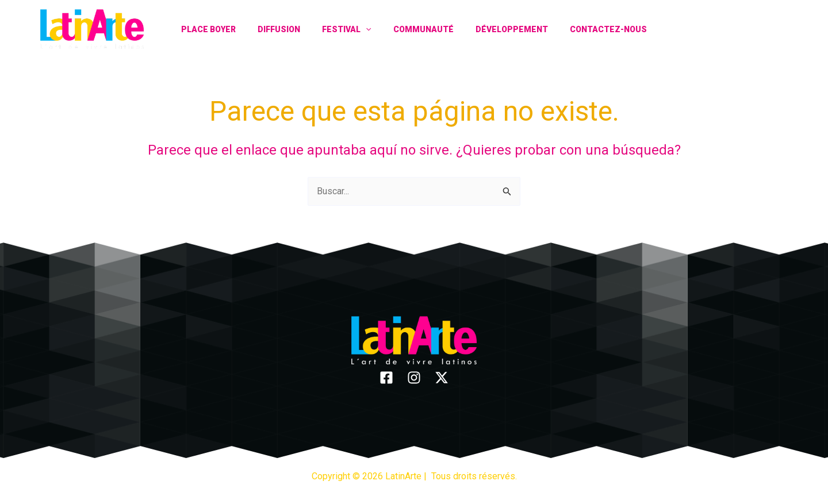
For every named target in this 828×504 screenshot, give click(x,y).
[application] (369, 29)
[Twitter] (781, 29)
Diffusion (287, 29)
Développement (503, 29)
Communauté (421, 29)
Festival (349, 29)
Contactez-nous (594, 29)
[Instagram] (760, 29)
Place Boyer (223, 29)
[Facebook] (740, 29)
